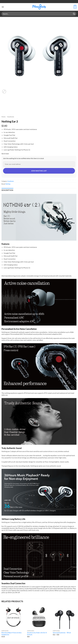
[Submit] (74, 14)
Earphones (11, 117)
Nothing (8, 184)
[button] (3, 7)
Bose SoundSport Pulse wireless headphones (12, 634)
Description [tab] (7, 190)
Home (3, 117)
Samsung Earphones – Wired (62, 633)
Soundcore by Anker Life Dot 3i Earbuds (37, 634)
